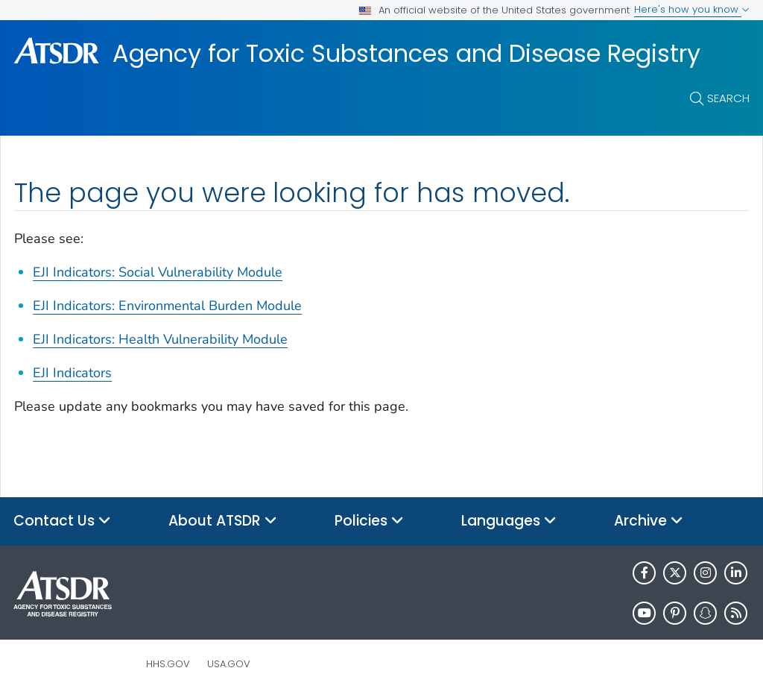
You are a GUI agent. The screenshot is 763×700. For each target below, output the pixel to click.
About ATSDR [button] (223, 521)
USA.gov (229, 664)
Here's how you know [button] (692, 9)
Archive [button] (649, 521)
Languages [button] (509, 521)
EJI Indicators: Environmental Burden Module (167, 306)
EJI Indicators (72, 373)
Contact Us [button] (62, 521)
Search (728, 98)
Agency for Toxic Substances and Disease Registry (406, 54)
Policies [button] (369, 521)
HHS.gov (168, 664)
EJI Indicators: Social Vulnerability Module (158, 272)
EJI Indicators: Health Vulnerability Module (160, 339)
